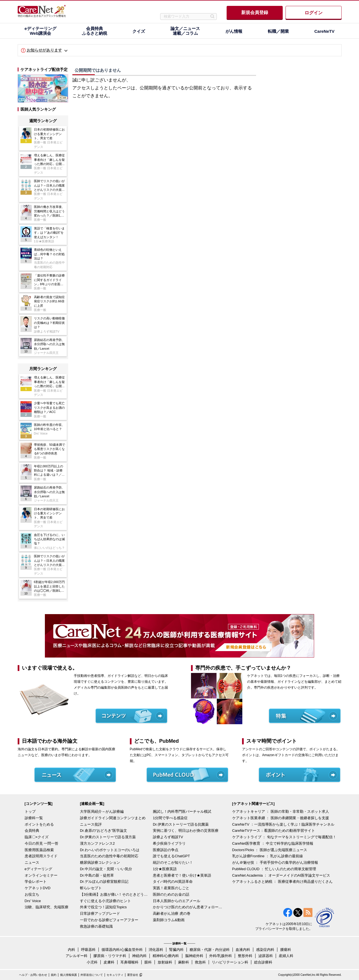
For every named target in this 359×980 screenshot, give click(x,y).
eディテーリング (38, 869)
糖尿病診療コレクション (100, 862)
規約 (54, 975)
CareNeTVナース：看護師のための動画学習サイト (274, 831)
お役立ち (32, 894)
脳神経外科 (194, 956)
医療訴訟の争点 (166, 850)
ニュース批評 (91, 824)
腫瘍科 (286, 950)
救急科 (200, 962)
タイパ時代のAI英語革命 (173, 882)
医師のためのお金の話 (171, 894)
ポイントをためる (39, 824)
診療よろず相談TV (168, 837)
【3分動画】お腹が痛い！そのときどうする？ (115, 894)
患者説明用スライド (41, 856)
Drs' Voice (33, 901)
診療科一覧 (34, 818)
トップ (30, 811)
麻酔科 (184, 962)
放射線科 (165, 962)
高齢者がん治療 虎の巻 (172, 913)
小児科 (92, 962)
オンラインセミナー (41, 875)
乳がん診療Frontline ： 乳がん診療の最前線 (268, 856)
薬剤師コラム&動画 (169, 920)
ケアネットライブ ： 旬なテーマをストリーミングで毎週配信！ (284, 837)
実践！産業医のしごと (171, 888)
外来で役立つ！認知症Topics (103, 907)
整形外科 (245, 956)
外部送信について (92, 975)
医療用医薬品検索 (39, 850)
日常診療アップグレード (100, 913)
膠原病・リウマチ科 (110, 956)
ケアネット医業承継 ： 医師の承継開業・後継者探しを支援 (281, 818)
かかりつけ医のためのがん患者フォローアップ (188, 907)
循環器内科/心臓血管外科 (122, 950)
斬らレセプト (91, 888)
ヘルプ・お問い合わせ (33, 975)
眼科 (148, 962)
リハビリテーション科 (230, 962)
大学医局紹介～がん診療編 (102, 811)
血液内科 (243, 950)
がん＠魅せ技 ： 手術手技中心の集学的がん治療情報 (275, 862)
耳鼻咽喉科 (129, 962)
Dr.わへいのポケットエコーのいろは (110, 850)
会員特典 (32, 831)
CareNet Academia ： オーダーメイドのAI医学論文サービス (281, 875)
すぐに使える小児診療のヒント (105, 901)
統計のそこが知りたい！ (173, 862)
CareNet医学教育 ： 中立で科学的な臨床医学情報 (273, 843)
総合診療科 (263, 962)
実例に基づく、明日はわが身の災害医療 (186, 831)
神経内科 (139, 956)
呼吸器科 (88, 950)
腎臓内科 (176, 950)
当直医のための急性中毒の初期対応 (109, 856)
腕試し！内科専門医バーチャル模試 (182, 811)
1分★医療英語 (165, 869)
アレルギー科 (77, 956)
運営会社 (133, 975)
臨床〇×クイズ (37, 837)
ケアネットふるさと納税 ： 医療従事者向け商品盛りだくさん (282, 882)
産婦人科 (286, 956)
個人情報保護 (68, 975)
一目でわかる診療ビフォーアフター (109, 920)
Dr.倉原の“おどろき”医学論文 (103, 831)
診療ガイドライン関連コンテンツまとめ (113, 818)
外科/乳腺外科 (221, 956)
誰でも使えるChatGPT (171, 856)
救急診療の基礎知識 (96, 926)
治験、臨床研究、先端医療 (47, 907)
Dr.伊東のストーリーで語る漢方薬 (108, 837)
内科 (72, 950)
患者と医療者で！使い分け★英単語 (182, 875)
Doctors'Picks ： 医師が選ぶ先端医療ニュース (270, 850)
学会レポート (36, 882)
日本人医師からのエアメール (177, 901)
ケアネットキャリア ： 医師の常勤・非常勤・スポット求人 (281, 811)
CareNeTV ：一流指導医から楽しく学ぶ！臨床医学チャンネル (283, 824)
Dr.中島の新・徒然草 (97, 875)
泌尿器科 (266, 956)
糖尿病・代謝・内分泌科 (210, 950)
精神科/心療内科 (166, 956)
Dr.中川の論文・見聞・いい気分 (106, 869)
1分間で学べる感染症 (170, 818)
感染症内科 (265, 950)
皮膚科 (109, 962)
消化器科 (156, 950)
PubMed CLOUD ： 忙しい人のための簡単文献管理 (274, 869)
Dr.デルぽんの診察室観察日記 (104, 882)
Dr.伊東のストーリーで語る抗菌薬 (181, 824)
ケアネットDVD (38, 888)
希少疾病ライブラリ (169, 843)
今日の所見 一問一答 (42, 843)
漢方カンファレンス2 (97, 843)
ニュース (32, 862)
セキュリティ (115, 975)
